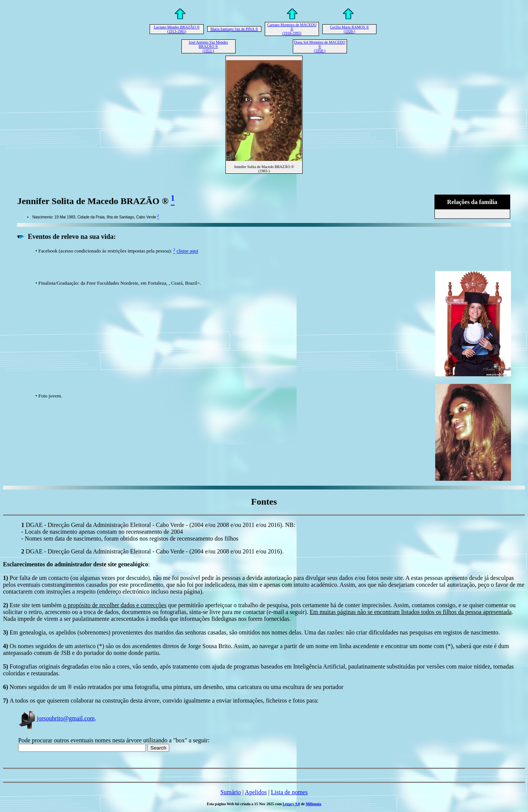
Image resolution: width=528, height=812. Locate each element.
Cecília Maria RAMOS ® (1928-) (349, 29)
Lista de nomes (289, 792)
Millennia (313, 804)
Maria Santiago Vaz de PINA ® (234, 29)
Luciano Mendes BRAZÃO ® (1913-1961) (177, 29)
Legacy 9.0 (291, 804)
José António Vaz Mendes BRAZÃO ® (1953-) (208, 46)
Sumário (231, 792)
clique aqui (187, 251)
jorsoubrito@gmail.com (56, 718)
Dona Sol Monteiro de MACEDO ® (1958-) (320, 46)
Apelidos (256, 792)
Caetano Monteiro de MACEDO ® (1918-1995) (292, 29)
